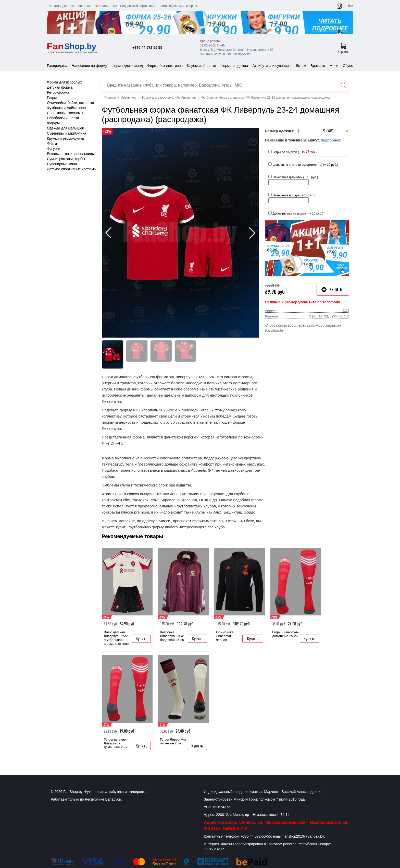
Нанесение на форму (89, 66)
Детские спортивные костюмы (72, 169)
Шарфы (53, 123)
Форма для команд (127, 66)
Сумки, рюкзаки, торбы (66, 159)
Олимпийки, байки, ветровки (70, 103)
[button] (252, 233)
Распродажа (57, 66)
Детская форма (60, 87)
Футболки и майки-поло (66, 108)
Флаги (52, 144)
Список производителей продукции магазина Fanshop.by (303, 328)
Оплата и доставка (62, 6)
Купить (141, 638)
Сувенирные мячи (62, 164)
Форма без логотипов (165, 66)
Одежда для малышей (66, 128)
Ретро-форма (58, 92)
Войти (349, 6)
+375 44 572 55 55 (147, 47)
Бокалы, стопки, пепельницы (71, 154)
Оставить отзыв (106, 6)
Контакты (85, 6)
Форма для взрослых (64, 82)
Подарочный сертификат (138, 6)
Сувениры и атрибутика (67, 133)
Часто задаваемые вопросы (178, 6)
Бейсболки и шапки (63, 118)
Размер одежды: (283, 131)
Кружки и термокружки (65, 138)
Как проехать (242, 54)
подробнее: (331, 140)
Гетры (52, 98)
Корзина (344, 48)
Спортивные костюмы (65, 113)
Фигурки (54, 149)
